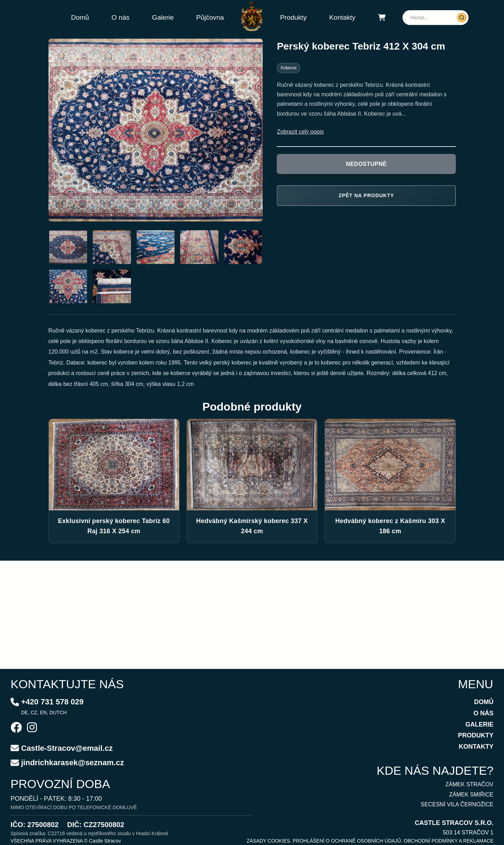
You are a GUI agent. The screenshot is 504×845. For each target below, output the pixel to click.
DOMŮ (484, 702)
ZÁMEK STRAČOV (469, 784)
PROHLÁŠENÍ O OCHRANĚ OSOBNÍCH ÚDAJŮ (347, 841)
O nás (121, 17)
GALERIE (479, 724)
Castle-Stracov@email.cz (67, 748)
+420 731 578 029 (52, 702)
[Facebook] (16, 728)
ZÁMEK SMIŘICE (471, 795)
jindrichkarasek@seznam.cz (73, 763)
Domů (80, 17)
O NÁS (483, 713)
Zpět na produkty (366, 195)
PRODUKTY (476, 735)
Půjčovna (210, 17)
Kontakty (342, 17)
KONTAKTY (476, 747)
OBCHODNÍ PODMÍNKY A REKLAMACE (449, 841)
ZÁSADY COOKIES (268, 841)
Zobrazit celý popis (300, 132)
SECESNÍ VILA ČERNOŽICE (457, 804)
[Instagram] (32, 728)
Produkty (294, 17)
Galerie (163, 17)
